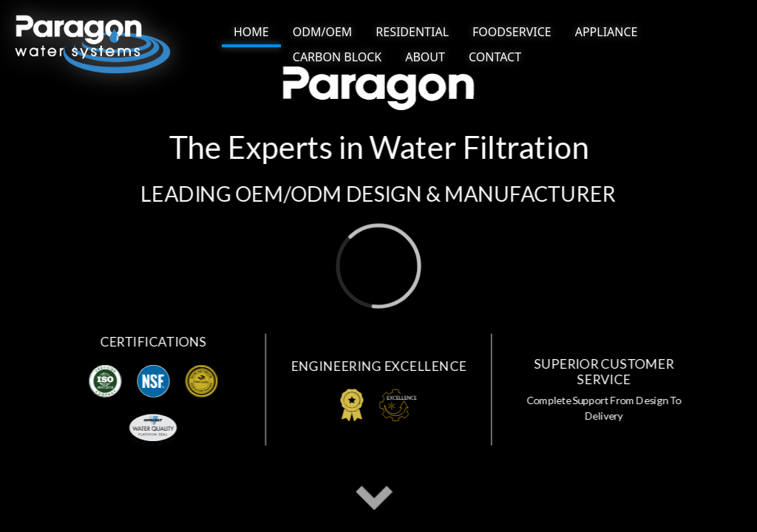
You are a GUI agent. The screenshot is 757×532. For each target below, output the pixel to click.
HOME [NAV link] (251, 32)
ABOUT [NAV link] (425, 57)
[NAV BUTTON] (251, 33)
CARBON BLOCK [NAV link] (337, 57)
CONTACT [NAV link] (495, 57)
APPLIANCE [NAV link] (607, 32)
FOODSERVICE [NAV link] (512, 32)
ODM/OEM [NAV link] (323, 32)
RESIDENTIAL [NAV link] (412, 32)
